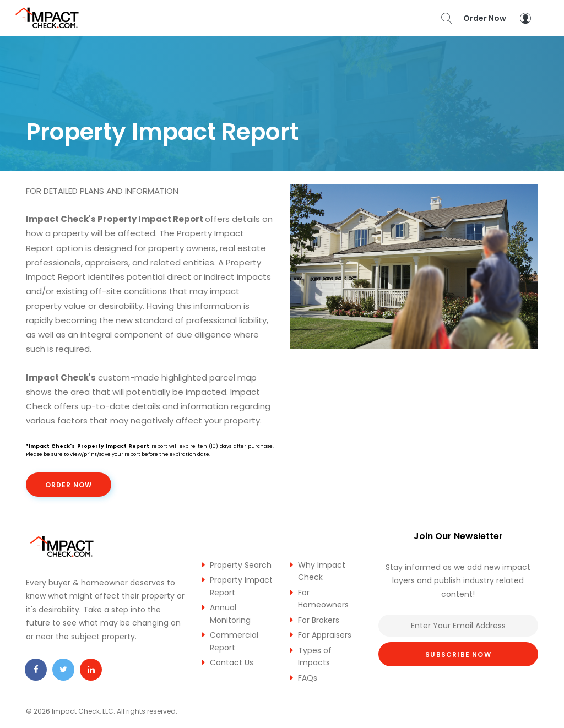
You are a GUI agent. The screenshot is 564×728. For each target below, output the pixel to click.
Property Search (241, 565)
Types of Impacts (315, 657)
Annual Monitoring (230, 614)
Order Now (485, 18)
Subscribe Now (458, 654)
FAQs (308, 678)
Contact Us (232, 662)
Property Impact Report (241, 586)
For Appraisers (325, 635)
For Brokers (319, 620)
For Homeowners (323, 599)
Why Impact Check (322, 571)
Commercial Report (234, 641)
